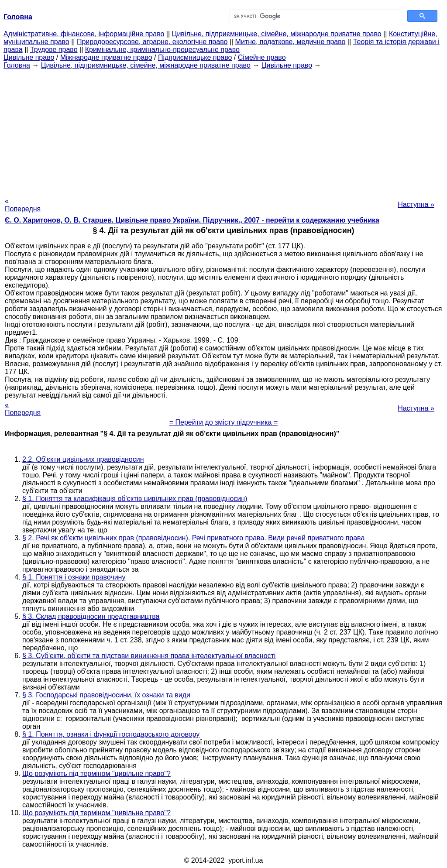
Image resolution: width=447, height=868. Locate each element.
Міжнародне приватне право (106, 57)
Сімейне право (262, 57)
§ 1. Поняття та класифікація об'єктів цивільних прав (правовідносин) (135, 499)
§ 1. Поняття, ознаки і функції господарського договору (111, 734)
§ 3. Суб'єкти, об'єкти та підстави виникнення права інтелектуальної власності (149, 656)
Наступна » (416, 204)
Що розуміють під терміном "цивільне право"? (96, 774)
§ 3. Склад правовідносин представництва (91, 616)
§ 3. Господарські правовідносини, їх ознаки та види (106, 695)
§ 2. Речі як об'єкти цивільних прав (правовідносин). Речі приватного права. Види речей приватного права (193, 538)
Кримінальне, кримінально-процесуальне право (162, 50)
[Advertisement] (223, 130)
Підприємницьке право (195, 57)
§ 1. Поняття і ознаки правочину (74, 577)
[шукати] (315, 16)
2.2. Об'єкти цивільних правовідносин (83, 459)
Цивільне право (29, 57)
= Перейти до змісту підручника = (224, 422)
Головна (17, 65)
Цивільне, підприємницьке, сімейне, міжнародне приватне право (277, 34)
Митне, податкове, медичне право (291, 42)
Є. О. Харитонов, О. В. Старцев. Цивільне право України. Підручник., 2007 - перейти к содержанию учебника (192, 220)
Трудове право (54, 50)
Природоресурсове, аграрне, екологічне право (152, 42)
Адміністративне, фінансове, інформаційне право (84, 34)
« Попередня (23, 205)
